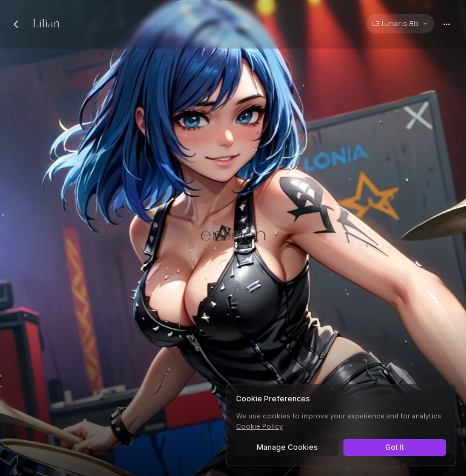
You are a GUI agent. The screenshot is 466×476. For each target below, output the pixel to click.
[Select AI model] (400, 24)
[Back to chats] (16, 24)
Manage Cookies (287, 447)
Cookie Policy (259, 426)
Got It (395, 447)
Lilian (46, 24)
